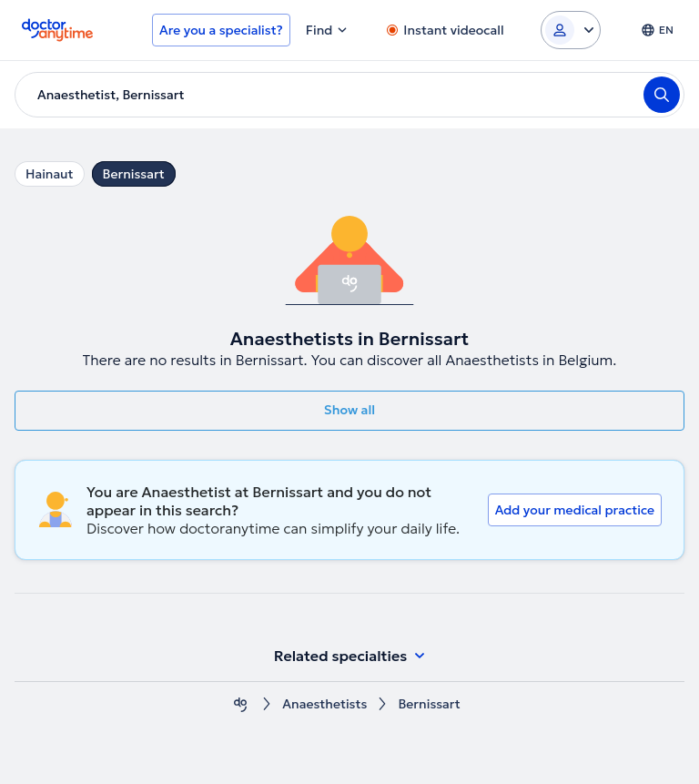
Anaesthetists (324, 704)
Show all (349, 410)
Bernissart (134, 174)
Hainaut (50, 174)
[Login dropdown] (571, 30)
